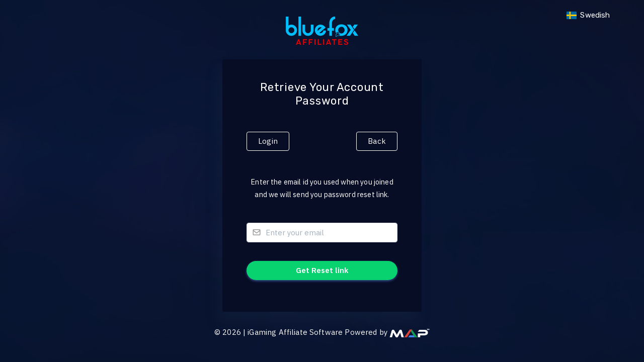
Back (377, 141)
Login (268, 141)
